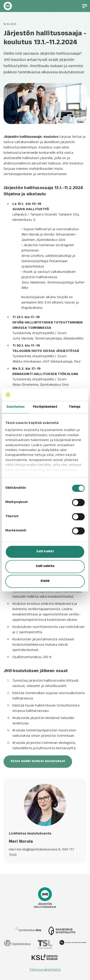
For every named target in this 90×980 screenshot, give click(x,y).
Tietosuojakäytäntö (45, 970)
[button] (85, 6)
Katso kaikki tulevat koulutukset (38, 761)
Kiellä (45, 581)
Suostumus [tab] (16, 407)
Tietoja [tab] (75, 407)
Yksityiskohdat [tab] (45, 407)
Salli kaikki (45, 552)
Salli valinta (45, 567)
